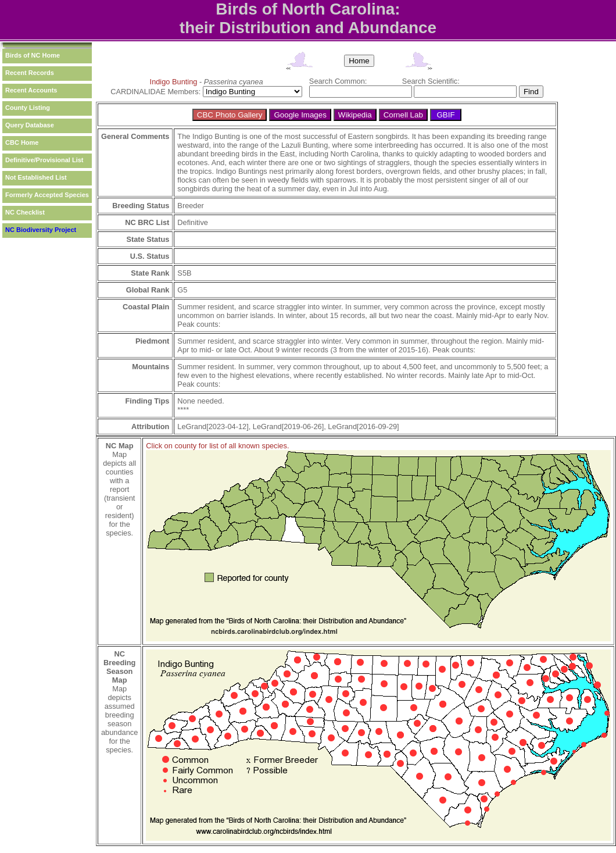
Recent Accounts (31, 90)
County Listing (28, 108)
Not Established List (36, 177)
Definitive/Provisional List (44, 160)
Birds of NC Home (33, 55)
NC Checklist (25, 212)
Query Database (30, 125)
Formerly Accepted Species (47, 195)
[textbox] (361, 92)
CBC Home (22, 142)
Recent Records (30, 73)
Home (359, 61)
